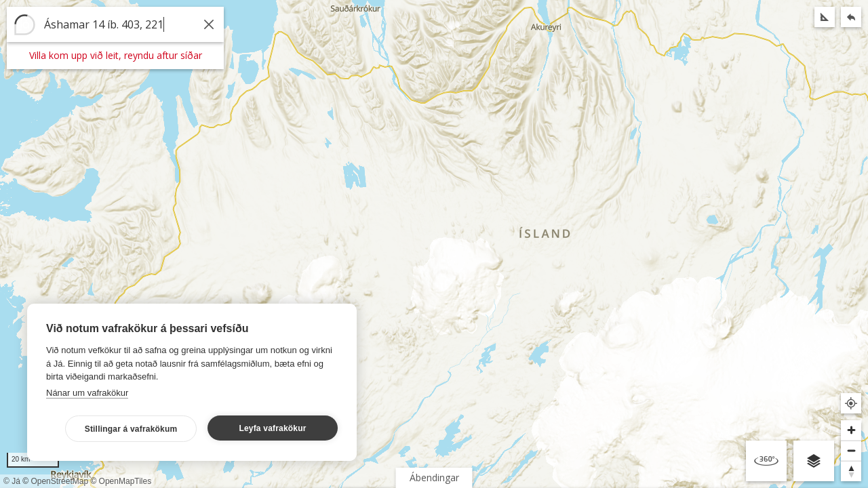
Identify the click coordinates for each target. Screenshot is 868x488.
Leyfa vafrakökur (272, 428)
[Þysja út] (851, 451)
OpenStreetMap (59, 481)
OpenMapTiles (125, 481)
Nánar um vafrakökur (87, 393)
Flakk (367, 477)
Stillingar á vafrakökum (131, 429)
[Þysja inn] (851, 430)
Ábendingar (434, 477)
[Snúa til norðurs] (851, 471)
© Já (12, 481)
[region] (434, 244)
